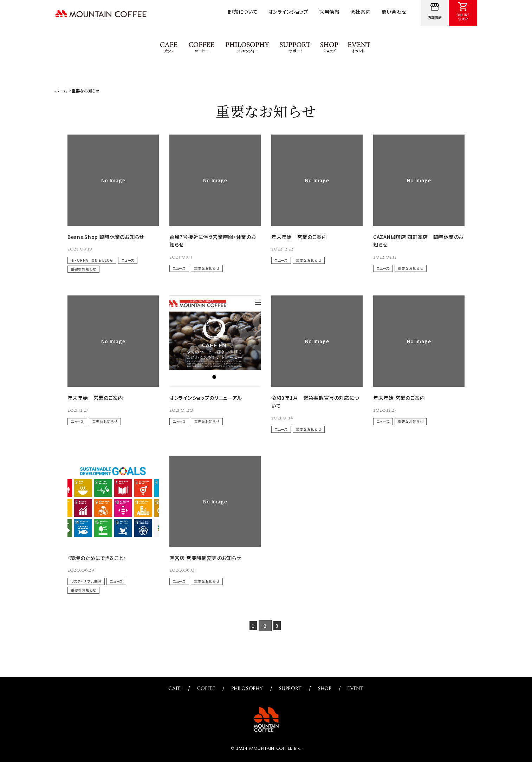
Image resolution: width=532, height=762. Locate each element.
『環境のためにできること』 (97, 558)
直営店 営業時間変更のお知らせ (205, 558)
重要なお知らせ (83, 269)
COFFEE (202, 47)
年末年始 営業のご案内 (299, 237)
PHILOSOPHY (247, 47)
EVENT (359, 47)
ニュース (128, 260)
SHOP (330, 47)
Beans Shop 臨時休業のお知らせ (106, 237)
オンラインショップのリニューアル (206, 398)
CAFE (169, 47)
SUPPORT (296, 47)
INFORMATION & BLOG (92, 260)
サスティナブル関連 (86, 581)
